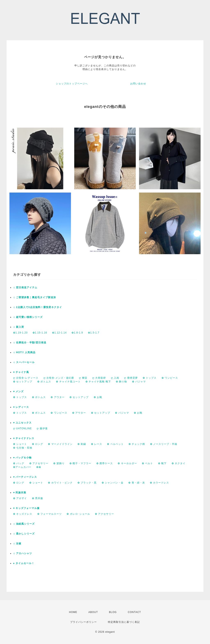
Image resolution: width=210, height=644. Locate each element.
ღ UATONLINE (22, 428)
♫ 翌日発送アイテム (25, 287)
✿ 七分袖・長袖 (23, 448)
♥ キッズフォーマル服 (26, 508)
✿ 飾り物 (121, 382)
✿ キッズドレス (23, 514)
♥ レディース (21, 407)
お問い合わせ (138, 84)
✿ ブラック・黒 (87, 483)
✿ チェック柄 (137, 444)
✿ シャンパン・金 (113, 483)
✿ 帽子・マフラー (80, 463)
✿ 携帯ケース (105, 463)
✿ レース (97, 444)
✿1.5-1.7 (94, 333)
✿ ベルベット (115, 444)
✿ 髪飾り (59, 463)
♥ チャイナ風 (21, 372)
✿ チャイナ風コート (68, 382)
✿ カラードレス (159, 483)
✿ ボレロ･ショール (78, 514)
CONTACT (134, 612)
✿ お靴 (98, 397)
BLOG (113, 612)
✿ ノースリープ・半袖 (164, 444)
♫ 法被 (17, 544)
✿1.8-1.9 (77, 333)
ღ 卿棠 (83, 378)
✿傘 (39, 467)
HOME (73, 612)
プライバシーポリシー (83, 622)
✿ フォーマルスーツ (50, 514)
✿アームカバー (22, 467)
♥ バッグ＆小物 (22, 458)
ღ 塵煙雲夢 (131, 378)
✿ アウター (58, 397)
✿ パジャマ (139, 382)
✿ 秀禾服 (38, 498)
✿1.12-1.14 (59, 333)
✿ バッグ (19, 463)
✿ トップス (150, 378)
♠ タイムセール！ (24, 563)
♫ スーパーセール (24, 362)
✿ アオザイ (20, 498)
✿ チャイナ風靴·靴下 (98, 382)
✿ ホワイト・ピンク (60, 483)
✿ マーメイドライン (60, 444)
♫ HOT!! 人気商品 (24, 352)
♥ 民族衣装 (20, 493)
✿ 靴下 (162, 463)
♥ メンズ (18, 391)
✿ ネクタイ (179, 463)
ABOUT (93, 612)
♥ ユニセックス (22, 423)
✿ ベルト (147, 463)
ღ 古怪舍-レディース (26, 378)
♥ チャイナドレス (24, 438)
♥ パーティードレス (25, 477)
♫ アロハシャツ (23, 553)
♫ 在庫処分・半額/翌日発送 (30, 343)
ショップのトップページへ (72, 84)
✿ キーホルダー (127, 463)
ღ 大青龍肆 (99, 378)
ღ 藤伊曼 (42, 428)
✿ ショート (20, 444)
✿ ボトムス (44, 382)
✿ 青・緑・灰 (137, 483)
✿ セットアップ (23, 382)
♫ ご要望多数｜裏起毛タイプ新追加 (35, 297)
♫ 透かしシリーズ (24, 534)
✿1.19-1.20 (20, 333)
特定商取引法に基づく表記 (124, 622)
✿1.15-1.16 (40, 333)
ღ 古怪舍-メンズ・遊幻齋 (59, 378)
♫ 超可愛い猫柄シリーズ (28, 317)
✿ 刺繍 (82, 444)
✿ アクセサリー (39, 463)
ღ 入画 (115, 378)
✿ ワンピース (170, 378)
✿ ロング (38, 444)
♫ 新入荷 (19, 327)
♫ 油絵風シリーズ (24, 524)
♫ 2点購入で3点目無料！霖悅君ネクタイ (38, 307)
